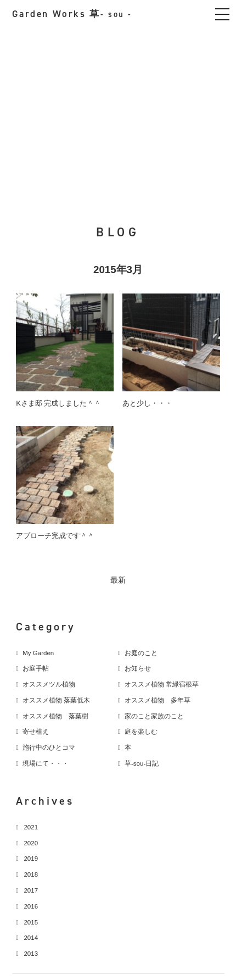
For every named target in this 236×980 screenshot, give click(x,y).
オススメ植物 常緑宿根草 (162, 684)
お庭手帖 (36, 668)
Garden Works (72, 14)
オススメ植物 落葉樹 (55, 716)
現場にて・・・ (46, 763)
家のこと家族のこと (154, 716)
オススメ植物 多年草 (158, 700)
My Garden (38, 653)
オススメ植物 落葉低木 (56, 700)
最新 (118, 580)
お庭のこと (141, 653)
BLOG (118, 232)
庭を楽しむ (141, 732)
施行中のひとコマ (49, 748)
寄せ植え (36, 732)
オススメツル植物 (49, 684)
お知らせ (138, 668)
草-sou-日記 (142, 763)
